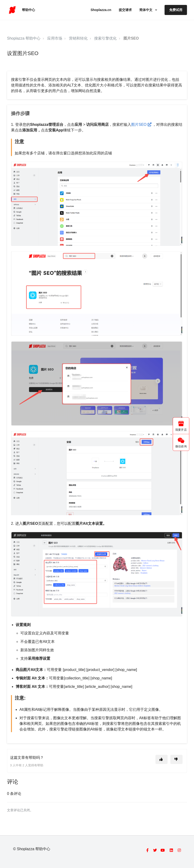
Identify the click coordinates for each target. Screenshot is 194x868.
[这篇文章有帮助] (162, 759)
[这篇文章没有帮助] (176, 759)
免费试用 (176, 10)
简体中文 (146, 10)
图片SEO (131, 38)
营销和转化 (78, 38)
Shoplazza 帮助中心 (24, 38)
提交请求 (125, 10)
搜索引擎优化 (105, 38)
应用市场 (55, 38)
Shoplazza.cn (101, 10)
